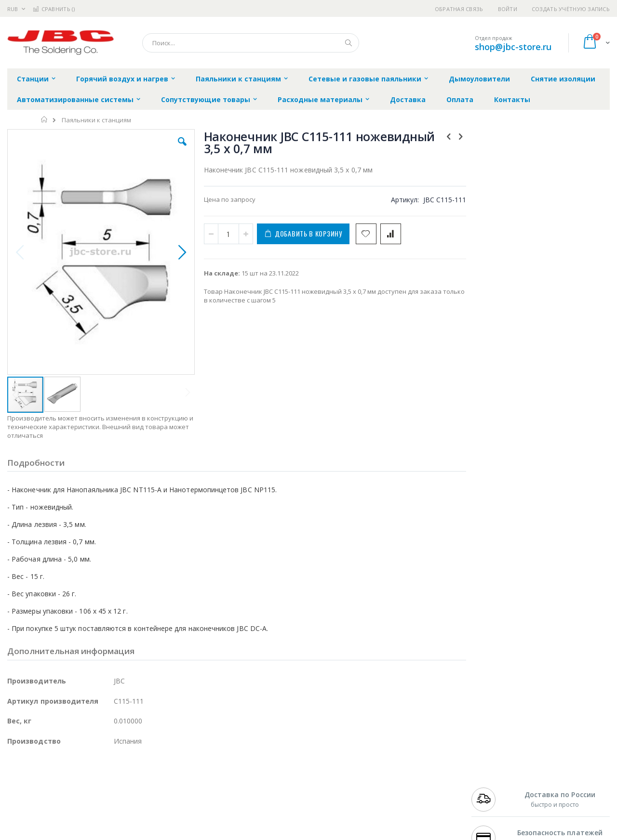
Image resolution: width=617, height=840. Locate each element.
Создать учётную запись (571, 9)
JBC (62, 779)
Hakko (17, 779)
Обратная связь (459, 9)
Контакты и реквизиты (403, 779)
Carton (115, 826)
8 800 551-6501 (495, 807)
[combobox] (251, 43)
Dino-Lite (83, 826)
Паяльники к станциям (96, 120)
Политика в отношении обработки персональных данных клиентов (267, 821)
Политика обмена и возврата (259, 798)
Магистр (152, 788)
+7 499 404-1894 (493, 779)
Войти (508, 9)
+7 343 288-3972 (493, 798)
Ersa (42, 779)
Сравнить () (54, 9)
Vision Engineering (34, 826)
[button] (179, 149)
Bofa (14, 788)
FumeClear (46, 788)
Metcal (80, 788)
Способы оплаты (393, 816)
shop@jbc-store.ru (513, 47)
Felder (85, 807)
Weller (109, 779)
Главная (45, 119)
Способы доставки (396, 798)
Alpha (58, 807)
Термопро (115, 788)
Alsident (139, 779)
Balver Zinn (24, 807)
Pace (83, 779)
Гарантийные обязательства (258, 779)
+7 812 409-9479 (493, 788)
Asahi (111, 807)
